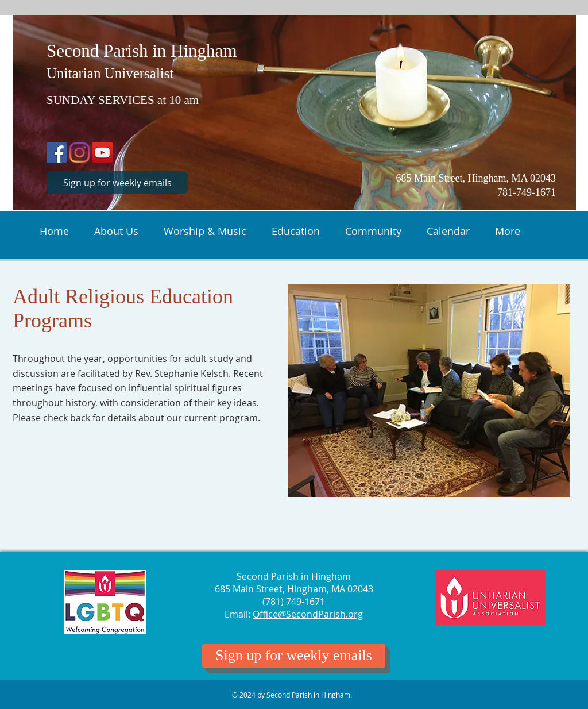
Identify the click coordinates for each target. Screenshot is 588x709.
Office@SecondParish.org (308, 614)
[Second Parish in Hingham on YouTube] (102, 153)
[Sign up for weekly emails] (117, 183)
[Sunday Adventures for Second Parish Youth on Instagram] (80, 153)
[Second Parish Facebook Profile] (57, 153)
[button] (116, 230)
